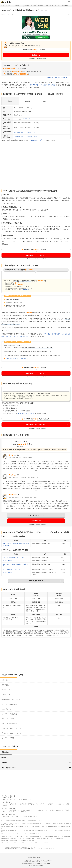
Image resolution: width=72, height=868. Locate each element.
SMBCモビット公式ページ (38, 140)
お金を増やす (43, 804)
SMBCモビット (19, 6)
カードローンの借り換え (9, 714)
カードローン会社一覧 (8, 796)
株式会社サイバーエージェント (32, 849)
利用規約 (26, 862)
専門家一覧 (39, 860)
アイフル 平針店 (7, 573)
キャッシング (6, 695)
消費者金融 (5, 685)
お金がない (6, 806)
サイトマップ (40, 864)
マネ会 (2, 6)
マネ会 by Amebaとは (25, 860)
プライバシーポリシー (43, 862)
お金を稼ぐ (66, 804)
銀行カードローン (7, 690)
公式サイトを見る (36, 521)
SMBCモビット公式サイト (26, 413)
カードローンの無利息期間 (10, 810)
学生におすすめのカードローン (11, 733)
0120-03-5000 (27, 119)
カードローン (9, 6)
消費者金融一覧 (7, 798)
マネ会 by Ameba (10, 830)
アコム (10, 800)
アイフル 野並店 (7, 561)
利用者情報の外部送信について (29, 864)
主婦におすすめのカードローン (11, 728)
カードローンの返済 (8, 719)
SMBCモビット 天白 (43, 6)
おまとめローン (6, 709)
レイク (20, 800)
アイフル (5, 800)
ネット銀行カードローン (9, 768)
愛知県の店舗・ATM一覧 (36, 581)
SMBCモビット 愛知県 (30, 6)
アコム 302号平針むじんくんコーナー (13, 569)
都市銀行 (4, 757)
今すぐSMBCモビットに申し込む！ (36, 255)
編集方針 (50, 860)
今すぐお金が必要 (22, 804)
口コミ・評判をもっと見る (36, 515)
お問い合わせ (47, 864)
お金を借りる (6, 680)
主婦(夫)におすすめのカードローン (12, 816)
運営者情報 (33, 860)
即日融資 (67, 810)
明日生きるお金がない (33, 804)
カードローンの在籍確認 (9, 723)
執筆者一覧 (45, 860)
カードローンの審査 (8, 738)
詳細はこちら (36, 55)
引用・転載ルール (33, 862)
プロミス (15, 800)
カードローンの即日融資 (9, 704)
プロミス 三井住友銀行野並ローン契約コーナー (16, 557)
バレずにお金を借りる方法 (10, 804)
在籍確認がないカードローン (11, 699)
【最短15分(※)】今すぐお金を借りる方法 (41, 85)
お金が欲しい (59, 804)
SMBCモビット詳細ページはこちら (58, 78)
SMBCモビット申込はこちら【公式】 (17, 358)
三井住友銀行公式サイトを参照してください (26, 132)
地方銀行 (4, 763)
